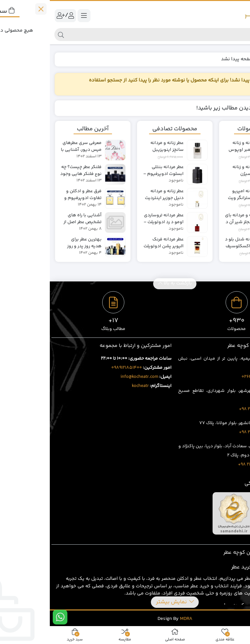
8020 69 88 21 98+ (206, 465)
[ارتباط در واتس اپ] (10, 617)
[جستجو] (131, 35)
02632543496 (207, 377)
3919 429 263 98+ (207, 432)
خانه (238, 59)
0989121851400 (77, 368)
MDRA (136, 619)
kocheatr (90, 386)
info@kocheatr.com (90, 377)
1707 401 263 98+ (207, 409)
